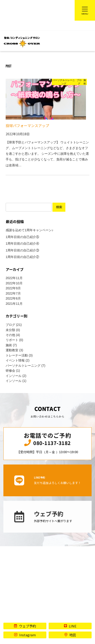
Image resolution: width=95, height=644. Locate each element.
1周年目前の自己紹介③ (22, 251)
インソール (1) (16, 381)
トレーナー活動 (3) (19, 356)
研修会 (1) (13, 371)
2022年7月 (13, 294)
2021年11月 (14, 304)
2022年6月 (13, 299)
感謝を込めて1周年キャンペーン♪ (30, 230)
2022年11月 (14, 278)
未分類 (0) (13, 330)
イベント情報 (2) (18, 361)
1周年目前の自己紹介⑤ (22, 237)
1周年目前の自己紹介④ (22, 244)
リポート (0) (14, 340)
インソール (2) (16, 376)
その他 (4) (13, 335)
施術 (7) (11, 345)
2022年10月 (14, 283)
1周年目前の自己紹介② (22, 257)
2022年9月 (13, 288)
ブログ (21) (14, 325)
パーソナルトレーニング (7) (25, 366)
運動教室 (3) (14, 350)
